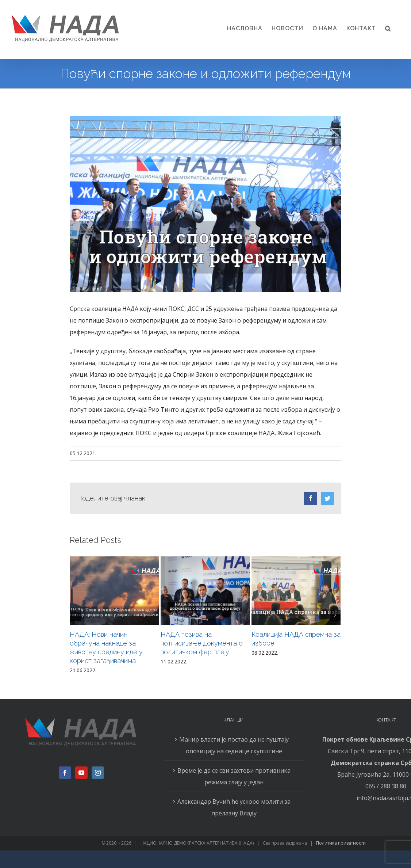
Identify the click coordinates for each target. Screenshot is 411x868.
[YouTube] (81, 773)
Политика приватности (341, 843)
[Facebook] (65, 773)
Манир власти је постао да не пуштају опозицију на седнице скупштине (234, 745)
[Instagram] (98, 773)
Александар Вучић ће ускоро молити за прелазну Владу (234, 807)
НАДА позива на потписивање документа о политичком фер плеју (202, 643)
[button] (388, 28)
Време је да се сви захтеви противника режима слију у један (234, 776)
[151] (205, 204)
